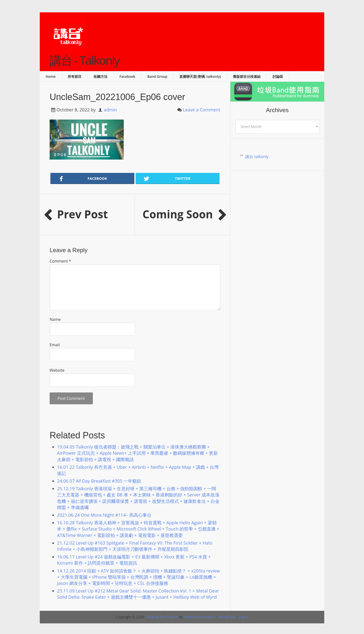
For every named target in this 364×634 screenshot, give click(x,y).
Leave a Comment (202, 110)
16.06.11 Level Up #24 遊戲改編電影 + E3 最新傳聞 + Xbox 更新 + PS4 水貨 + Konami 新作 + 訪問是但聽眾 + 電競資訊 (134, 560)
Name (55, 319)
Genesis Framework (200, 617)
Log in (243, 617)
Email (55, 345)
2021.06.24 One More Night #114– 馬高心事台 (104, 515)
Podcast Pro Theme (162, 617)
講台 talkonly (257, 157)
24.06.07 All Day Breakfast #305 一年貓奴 (99, 481)
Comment (60, 261)
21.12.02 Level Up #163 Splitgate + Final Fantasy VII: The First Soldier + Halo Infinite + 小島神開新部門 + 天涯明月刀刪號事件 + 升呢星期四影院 (135, 546)
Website (57, 370)
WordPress (227, 617)
